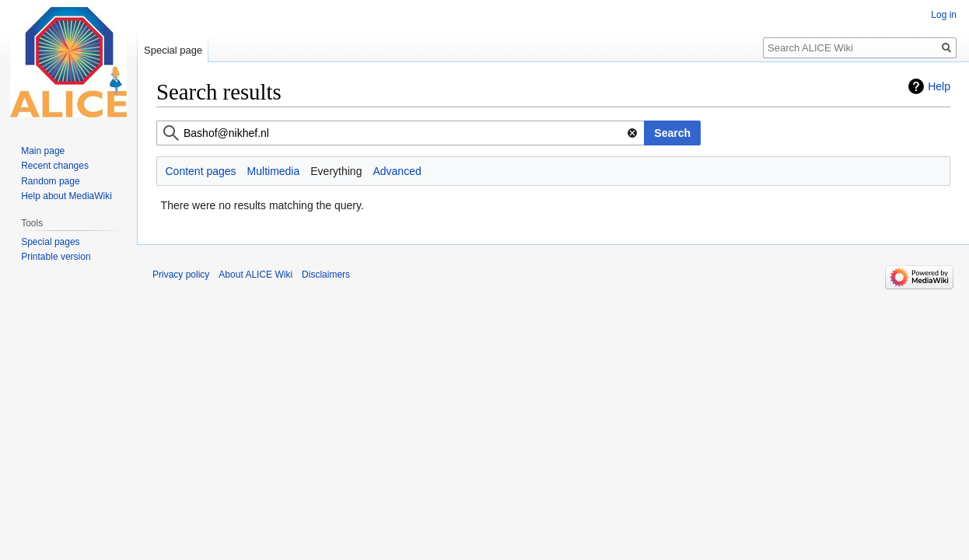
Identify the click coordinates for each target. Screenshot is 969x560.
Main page (43, 151)
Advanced (397, 171)
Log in (944, 15)
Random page (50, 181)
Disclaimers (326, 275)
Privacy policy (181, 275)
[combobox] (401, 133)
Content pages (201, 171)
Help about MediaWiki (66, 196)
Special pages (50, 242)
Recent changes (55, 166)
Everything (336, 171)
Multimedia (274, 171)
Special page (173, 50)
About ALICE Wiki (255, 275)
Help (939, 86)
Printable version (56, 257)
